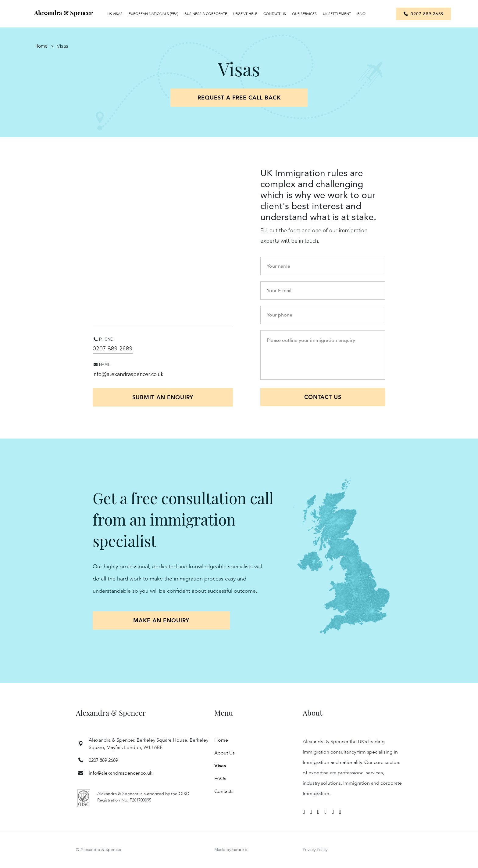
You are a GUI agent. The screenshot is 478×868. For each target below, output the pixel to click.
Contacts (224, 791)
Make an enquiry (161, 621)
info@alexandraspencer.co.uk (128, 374)
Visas (220, 766)
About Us (225, 753)
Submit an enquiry (163, 398)
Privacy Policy (315, 850)
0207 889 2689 (113, 349)
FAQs (220, 779)
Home (41, 46)
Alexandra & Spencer (63, 13)
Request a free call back (239, 98)
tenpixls (240, 850)
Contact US (323, 397)
